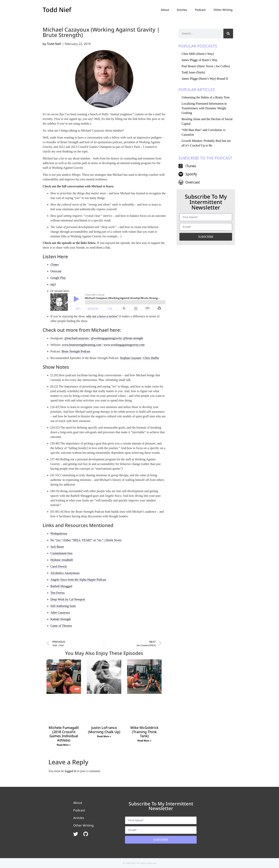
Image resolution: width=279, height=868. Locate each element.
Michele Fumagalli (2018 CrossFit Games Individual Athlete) (64, 734)
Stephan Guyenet (131, 358)
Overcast (56, 271)
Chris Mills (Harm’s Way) (198, 54)
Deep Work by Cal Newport (68, 599)
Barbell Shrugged (61, 586)
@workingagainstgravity (106, 338)
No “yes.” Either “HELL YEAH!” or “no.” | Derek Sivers (86, 540)
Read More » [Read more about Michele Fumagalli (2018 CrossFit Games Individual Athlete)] (64, 745)
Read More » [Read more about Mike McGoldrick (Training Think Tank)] (144, 741)
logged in (71, 771)
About (165, 10)
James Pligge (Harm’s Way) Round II (205, 79)
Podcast (200, 10)
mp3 (53, 284)
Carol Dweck (59, 566)
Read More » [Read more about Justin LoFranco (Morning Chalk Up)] (104, 736)
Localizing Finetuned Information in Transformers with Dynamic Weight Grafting (204, 108)
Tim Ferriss (58, 593)
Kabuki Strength (61, 619)
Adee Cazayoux (60, 613)
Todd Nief (57, 10)
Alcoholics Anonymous (65, 573)
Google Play (58, 278)
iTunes (55, 265)
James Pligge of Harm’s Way (199, 60)
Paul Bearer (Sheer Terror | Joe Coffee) (206, 66)
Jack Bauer (57, 547)
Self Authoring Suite (63, 606)
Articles (182, 10)
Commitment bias (61, 553)
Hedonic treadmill (62, 560)
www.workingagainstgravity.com (124, 345)
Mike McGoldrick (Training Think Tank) (144, 732)
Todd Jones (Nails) (193, 72)
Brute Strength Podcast (76, 351)
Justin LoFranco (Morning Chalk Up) (104, 730)
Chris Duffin (151, 358)
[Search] (228, 34)
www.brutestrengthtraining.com (82, 345)
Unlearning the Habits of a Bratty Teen (206, 97)
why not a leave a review (102, 316)
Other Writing (223, 10)
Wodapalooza (59, 533)
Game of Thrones (61, 626)
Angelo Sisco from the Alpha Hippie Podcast (78, 580)
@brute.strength (133, 338)
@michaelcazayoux (77, 338)
